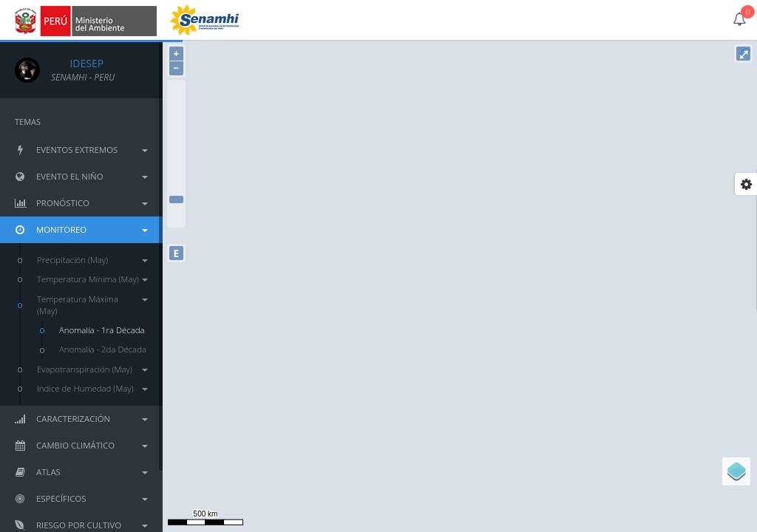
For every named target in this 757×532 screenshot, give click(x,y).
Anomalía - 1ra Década (102, 330)
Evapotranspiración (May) (92, 369)
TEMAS (28, 122)
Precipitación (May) (92, 260)
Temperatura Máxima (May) (92, 305)
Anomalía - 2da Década (103, 349)
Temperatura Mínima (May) (92, 279)
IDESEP (77, 63)
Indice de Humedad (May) (92, 388)
